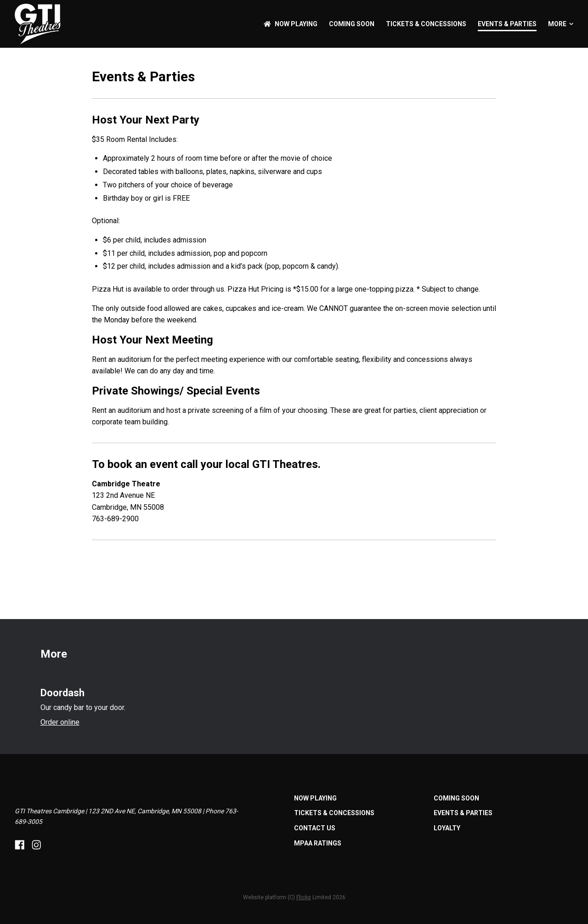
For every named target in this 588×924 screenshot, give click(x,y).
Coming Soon (352, 24)
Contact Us (315, 828)
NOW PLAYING (291, 24)
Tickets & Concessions (426, 24)
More (561, 24)
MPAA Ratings (318, 843)
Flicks (304, 897)
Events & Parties (507, 24)
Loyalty (447, 828)
